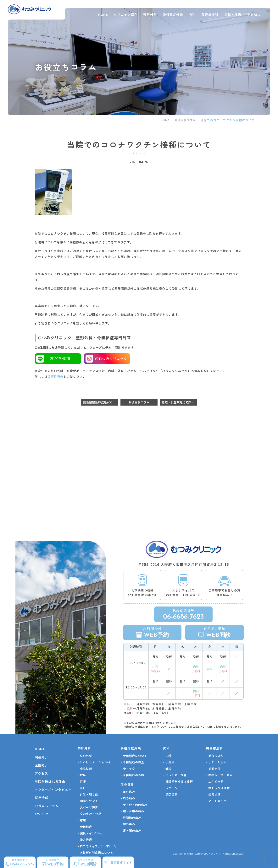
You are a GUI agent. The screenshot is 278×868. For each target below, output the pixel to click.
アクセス (254, 14)
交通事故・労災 (91, 814)
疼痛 (83, 820)
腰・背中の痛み (134, 811)
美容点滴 (214, 794)
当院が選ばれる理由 (50, 781)
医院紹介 (42, 765)
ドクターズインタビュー (53, 790)
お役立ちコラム (185, 120)
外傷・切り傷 (89, 794)
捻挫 (83, 775)
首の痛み (129, 792)
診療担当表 (56, 377)
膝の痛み (129, 824)
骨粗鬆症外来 (173, 14)
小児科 (170, 762)
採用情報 (42, 798)
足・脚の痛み (132, 830)
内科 (169, 756)
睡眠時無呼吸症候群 (179, 782)
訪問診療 (172, 794)
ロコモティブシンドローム (98, 846)
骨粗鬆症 (86, 827)
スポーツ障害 (89, 807)
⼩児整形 (86, 769)
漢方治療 (86, 840)
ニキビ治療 (216, 782)
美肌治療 (214, 769)
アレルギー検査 (176, 775)
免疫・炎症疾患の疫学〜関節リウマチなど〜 (179, 402)
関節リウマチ (89, 801)
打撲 (83, 782)
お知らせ (42, 814)
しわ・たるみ (217, 762)
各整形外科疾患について (97, 852)
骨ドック (129, 769)
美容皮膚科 (216, 756)
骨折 (83, 788)
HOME (103, 14)
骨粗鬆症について (135, 756)
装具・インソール (92, 833)
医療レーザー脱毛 (220, 775)
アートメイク (217, 801)
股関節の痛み (132, 818)
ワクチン (172, 788)
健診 (169, 769)
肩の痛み (129, 798)
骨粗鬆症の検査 (134, 762)
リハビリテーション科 (95, 762)
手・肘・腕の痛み (135, 805)
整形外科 (86, 756)
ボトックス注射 (219, 788)
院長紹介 (42, 757)
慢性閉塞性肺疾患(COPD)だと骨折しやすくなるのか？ (101, 402)
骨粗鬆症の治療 (134, 775)
